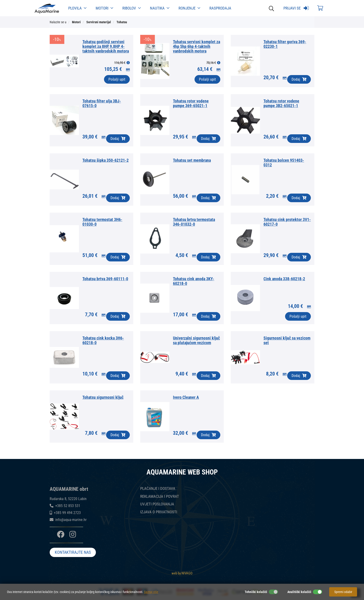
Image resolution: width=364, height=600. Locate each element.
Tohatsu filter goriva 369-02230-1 (285, 44)
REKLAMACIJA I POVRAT (160, 496)
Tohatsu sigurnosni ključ (103, 397)
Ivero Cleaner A (186, 397)
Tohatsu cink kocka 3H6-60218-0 (103, 340)
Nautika (160, 8)
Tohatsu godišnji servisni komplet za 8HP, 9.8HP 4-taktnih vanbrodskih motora (106, 46)
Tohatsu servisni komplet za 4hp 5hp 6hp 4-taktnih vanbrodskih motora (197, 46)
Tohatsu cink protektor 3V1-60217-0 (287, 222)
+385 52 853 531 (68, 506)
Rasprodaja (220, 8)
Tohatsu (122, 22)
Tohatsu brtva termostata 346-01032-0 (194, 222)
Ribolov (132, 8)
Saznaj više (151, 592)
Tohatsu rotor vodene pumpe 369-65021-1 (191, 103)
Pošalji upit (117, 79)
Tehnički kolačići (256, 592)
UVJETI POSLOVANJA (157, 504)
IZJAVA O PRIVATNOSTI (159, 512)
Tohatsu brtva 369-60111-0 (105, 279)
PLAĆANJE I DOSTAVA (158, 489)
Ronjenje (189, 8)
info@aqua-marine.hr (71, 520)
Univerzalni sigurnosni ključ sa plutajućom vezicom (196, 340)
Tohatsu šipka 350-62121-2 (106, 160)
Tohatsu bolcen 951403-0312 (284, 163)
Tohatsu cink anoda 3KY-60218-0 (194, 281)
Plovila (77, 8)
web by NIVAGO (182, 573)
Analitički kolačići (299, 592)
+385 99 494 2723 (67, 513)
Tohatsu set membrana (192, 160)
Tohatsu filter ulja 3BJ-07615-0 (102, 103)
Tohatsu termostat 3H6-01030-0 (102, 222)
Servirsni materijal (99, 22)
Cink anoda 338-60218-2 (284, 279)
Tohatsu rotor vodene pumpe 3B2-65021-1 (281, 103)
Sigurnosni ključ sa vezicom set (287, 340)
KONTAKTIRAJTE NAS (73, 552)
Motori (104, 8)
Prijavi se (296, 8)
